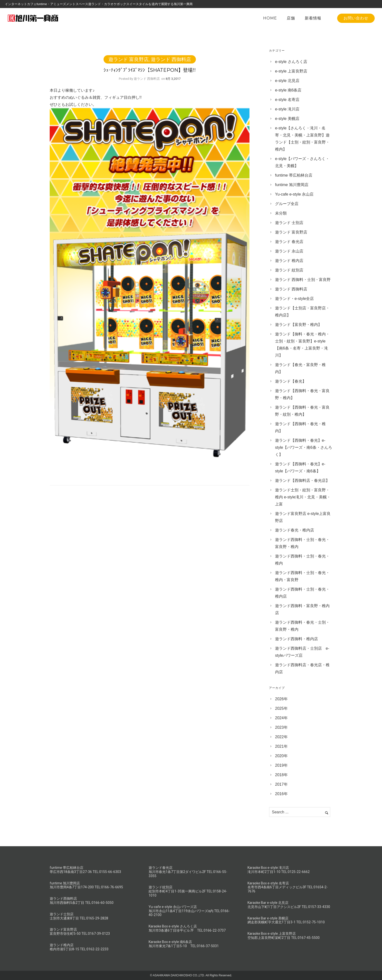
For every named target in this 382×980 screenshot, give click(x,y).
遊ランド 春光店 (289, 242)
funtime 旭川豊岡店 (292, 185)
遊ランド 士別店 (289, 223)
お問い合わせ (356, 18)
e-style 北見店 (287, 81)
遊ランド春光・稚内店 (295, 530)
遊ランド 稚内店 (289, 261)
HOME (270, 18)
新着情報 (313, 18)
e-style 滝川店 (287, 109)
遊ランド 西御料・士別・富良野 (303, 280)
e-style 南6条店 (288, 90)
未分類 (281, 213)
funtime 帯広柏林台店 (294, 175)
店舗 (291, 18)
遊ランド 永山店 (289, 251)
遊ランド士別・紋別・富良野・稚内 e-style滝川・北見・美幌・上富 (303, 497)
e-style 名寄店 (287, 100)
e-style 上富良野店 (291, 71)
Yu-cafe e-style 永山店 (294, 194)
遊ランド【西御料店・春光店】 (302, 481)
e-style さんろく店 (291, 62)
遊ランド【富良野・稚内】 (298, 325)
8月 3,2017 (173, 79)
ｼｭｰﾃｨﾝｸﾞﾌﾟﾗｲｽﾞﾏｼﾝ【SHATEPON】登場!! (150, 70)
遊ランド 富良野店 (129, 59)
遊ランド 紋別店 (289, 270)
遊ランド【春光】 (291, 381)
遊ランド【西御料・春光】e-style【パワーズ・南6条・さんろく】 (304, 447)
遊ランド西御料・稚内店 (296, 639)
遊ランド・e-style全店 (294, 299)
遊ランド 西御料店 (171, 59)
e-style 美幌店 (287, 119)
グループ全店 (287, 204)
